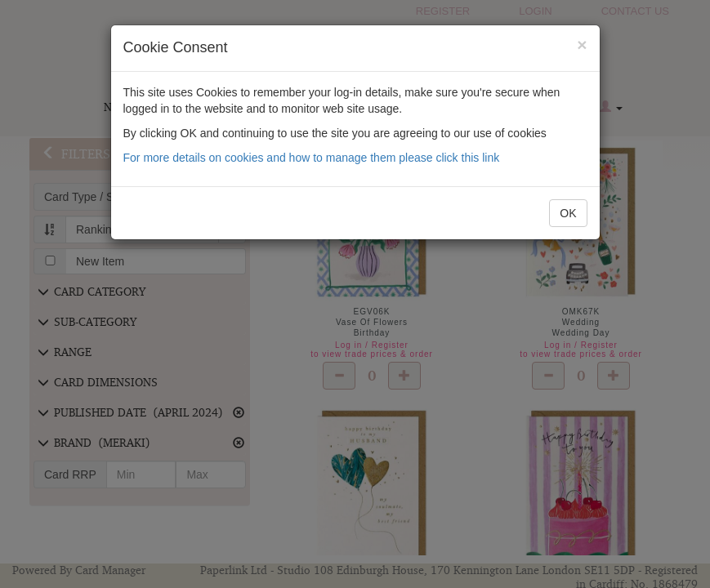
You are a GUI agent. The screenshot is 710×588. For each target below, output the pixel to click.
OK (568, 213)
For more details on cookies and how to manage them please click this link (312, 158)
